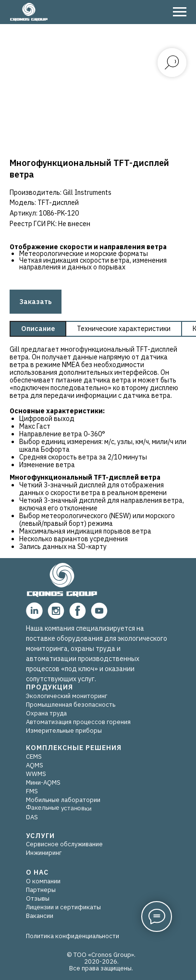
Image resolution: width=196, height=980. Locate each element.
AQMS (35, 765)
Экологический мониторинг (67, 696)
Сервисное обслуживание (64, 844)
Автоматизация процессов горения (78, 722)
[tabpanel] (98, 450)
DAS (32, 817)
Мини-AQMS (43, 783)
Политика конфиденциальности (73, 936)
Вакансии (40, 916)
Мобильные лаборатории (63, 800)
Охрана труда (46, 713)
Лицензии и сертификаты (63, 907)
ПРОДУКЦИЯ (49, 687)
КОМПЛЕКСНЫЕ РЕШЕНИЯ (74, 748)
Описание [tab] (38, 329)
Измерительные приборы (64, 731)
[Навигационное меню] (180, 12)
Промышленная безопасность (71, 705)
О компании (43, 881)
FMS (32, 791)
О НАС (37, 872)
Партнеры (41, 890)
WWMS (36, 774)
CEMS (34, 757)
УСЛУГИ (40, 836)
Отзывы (38, 898)
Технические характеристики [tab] (124, 329)
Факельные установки (59, 808)
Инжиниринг (44, 853)
